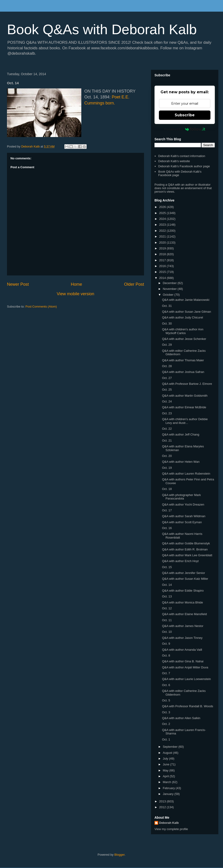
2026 (163, 207)
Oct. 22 (167, 429)
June (167, 764)
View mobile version (75, 294)
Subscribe (185, 115)
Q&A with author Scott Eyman (182, 522)
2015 (163, 272)
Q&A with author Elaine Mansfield (184, 614)
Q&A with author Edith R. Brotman (185, 549)
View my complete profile (171, 829)
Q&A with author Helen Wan (181, 462)
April (166, 776)
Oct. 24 (167, 401)
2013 (163, 801)
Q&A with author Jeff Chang (180, 434)
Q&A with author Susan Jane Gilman (186, 312)
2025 (163, 213)
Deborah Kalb (169, 823)
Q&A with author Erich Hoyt (180, 561)
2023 (163, 225)
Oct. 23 (167, 413)
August (168, 753)
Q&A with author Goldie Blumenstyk (186, 543)
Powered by (185, 129)
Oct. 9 (166, 644)
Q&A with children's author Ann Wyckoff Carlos (183, 331)
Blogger (119, 855)
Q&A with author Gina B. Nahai (183, 661)
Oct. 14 (167, 585)
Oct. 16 (167, 528)
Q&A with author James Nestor (183, 626)
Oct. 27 (167, 378)
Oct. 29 (167, 345)
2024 (163, 219)
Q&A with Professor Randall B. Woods (187, 706)
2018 (163, 254)
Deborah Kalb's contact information (182, 156)
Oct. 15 (167, 567)
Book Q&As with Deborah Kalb (102, 29)
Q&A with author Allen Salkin (181, 718)
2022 (163, 231)
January (169, 794)
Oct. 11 (167, 620)
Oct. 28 (167, 366)
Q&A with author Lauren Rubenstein (186, 474)
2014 (163, 278)
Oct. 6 (166, 685)
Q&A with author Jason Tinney (182, 638)
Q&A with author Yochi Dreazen (183, 504)
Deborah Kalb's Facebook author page (184, 166)
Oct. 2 (166, 724)
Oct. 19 (167, 468)
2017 (163, 260)
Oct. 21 (167, 441)
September (171, 747)
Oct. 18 (167, 489)
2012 (163, 807)
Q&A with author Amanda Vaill (182, 650)
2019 (163, 248)
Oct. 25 (167, 390)
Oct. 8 (166, 655)
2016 (163, 266)
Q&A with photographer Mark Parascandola (181, 497)
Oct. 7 (166, 673)
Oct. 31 (167, 306)
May (166, 770)
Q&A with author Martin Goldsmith (185, 396)
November (170, 289)
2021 (163, 236)
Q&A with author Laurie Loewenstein (186, 679)
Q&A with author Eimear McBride (184, 407)
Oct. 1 (166, 739)
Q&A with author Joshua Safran (183, 372)
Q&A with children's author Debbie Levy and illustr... (185, 421)
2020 (163, 243)
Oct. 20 (167, 456)
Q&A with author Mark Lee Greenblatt (187, 555)
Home (77, 284)
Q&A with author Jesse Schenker (184, 339)
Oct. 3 (166, 712)
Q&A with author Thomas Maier (183, 360)
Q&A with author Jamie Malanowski (186, 300)
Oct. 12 (167, 608)
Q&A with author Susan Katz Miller (185, 579)
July (166, 759)
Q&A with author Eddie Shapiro (183, 591)
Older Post (134, 284)
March (167, 782)
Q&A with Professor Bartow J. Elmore (187, 384)
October (169, 295)
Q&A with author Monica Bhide (182, 602)
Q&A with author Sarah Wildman (184, 516)
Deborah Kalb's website (174, 161)
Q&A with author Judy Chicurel (182, 317)
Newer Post (18, 284)
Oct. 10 (167, 632)
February (169, 788)
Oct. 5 (166, 700)
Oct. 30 (167, 323)
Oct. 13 (167, 596)
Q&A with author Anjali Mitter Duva (185, 667)
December (170, 283)
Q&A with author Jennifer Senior (183, 573)
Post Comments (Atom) (41, 307)
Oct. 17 (167, 510)
